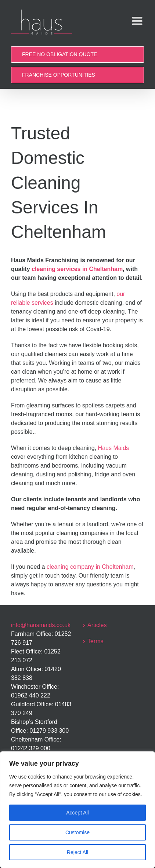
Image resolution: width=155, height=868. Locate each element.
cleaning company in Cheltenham (90, 567)
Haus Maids (113, 448)
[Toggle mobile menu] (138, 21)
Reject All (77, 852)
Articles (97, 625)
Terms (95, 641)
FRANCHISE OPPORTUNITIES (59, 75)
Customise (77, 832)
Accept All (77, 813)
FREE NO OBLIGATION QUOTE (60, 54)
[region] (77, 810)
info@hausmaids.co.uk (41, 625)
